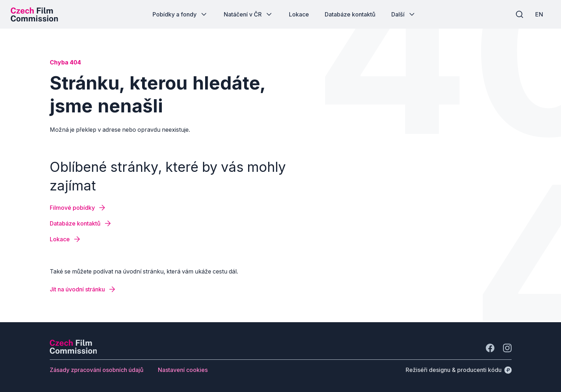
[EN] (539, 14)
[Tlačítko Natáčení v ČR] (248, 14)
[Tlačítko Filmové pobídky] (78, 208)
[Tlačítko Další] (404, 14)
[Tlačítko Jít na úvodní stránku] (83, 289)
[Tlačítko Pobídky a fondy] (180, 14)
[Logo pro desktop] (34, 14)
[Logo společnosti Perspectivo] (73, 352)
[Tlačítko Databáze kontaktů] (350, 14)
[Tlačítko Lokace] (299, 14)
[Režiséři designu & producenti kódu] (459, 370)
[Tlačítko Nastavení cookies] (183, 370)
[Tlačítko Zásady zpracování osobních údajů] (97, 370)
